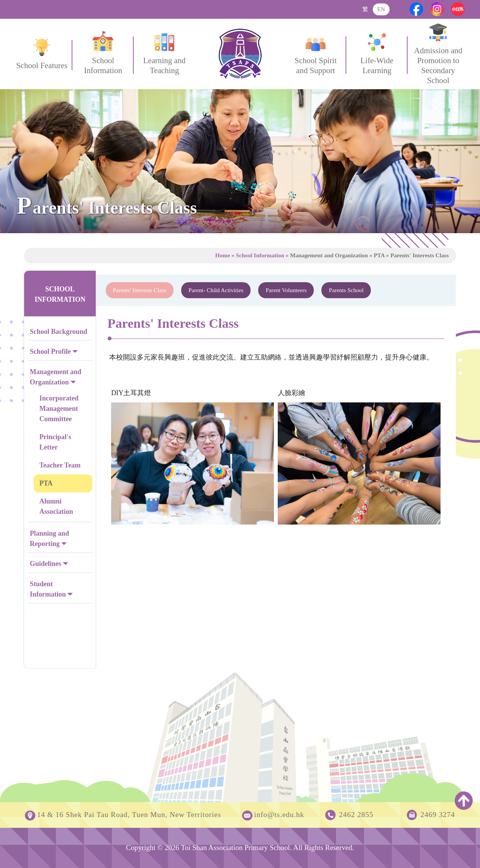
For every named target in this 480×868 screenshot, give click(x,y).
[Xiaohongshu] (458, 9)
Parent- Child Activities (216, 290)
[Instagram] (437, 9)
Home (223, 255)
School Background (59, 332)
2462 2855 (356, 815)
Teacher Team (60, 465)
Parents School (346, 290)
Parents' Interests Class (140, 290)
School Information (260, 255)
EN (381, 9)
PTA (46, 483)
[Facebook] (416, 9)
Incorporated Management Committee (59, 409)
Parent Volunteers (286, 290)
